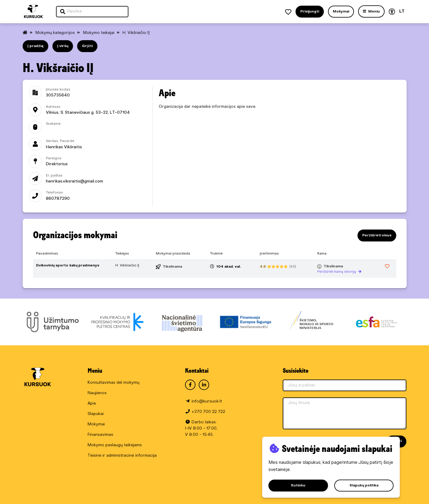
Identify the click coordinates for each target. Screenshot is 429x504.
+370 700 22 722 (208, 412)
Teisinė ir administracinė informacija (122, 456)
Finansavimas (100, 435)
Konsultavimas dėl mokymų (114, 383)
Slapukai (96, 414)
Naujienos (97, 393)
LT (402, 11)
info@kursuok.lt (207, 401)
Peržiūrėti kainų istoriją (339, 272)
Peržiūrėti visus (377, 235)
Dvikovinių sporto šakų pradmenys (68, 265)
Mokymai (96, 424)
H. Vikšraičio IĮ (136, 33)
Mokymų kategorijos (56, 33)
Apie (92, 404)
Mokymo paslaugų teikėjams (115, 445)
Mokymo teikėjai (99, 33)
